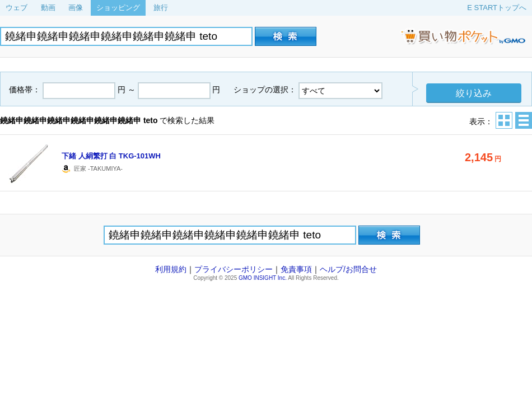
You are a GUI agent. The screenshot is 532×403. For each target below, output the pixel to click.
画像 (76, 8)
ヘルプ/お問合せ (348, 269)
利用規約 (171, 269)
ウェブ (17, 8)
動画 (48, 8)
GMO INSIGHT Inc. (263, 278)
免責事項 (296, 269)
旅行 (161, 8)
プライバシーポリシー (234, 269)
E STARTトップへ (497, 8)
